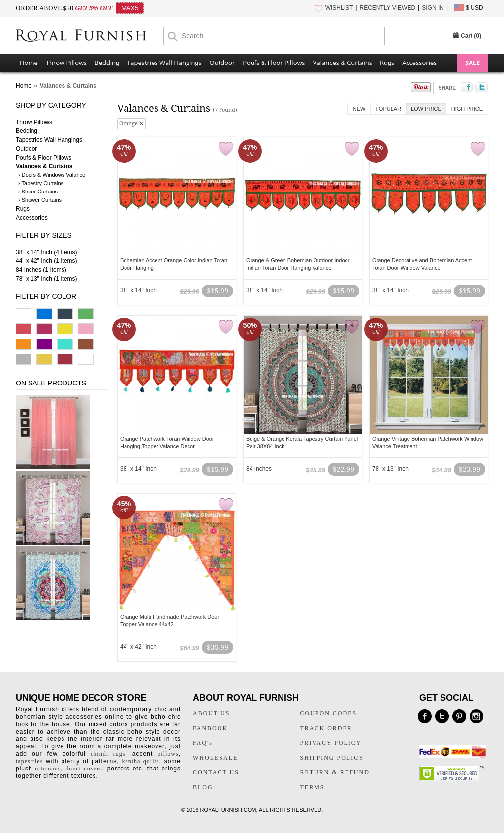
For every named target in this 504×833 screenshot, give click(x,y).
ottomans (48, 769)
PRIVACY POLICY (331, 743)
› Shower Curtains (40, 200)
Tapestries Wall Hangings (164, 63)
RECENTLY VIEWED (388, 8)
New (359, 109)
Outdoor (222, 63)
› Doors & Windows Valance (52, 175)
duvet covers (84, 769)
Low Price (426, 109)
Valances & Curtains (343, 63)
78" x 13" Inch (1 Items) (47, 279)
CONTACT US (216, 772)
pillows (168, 754)
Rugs (387, 63)
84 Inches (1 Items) (41, 270)
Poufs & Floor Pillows (274, 63)
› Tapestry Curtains (41, 183)
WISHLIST (339, 8)
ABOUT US (211, 713)
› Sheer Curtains (38, 192)
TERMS (313, 787)
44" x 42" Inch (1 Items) (47, 261)
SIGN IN (433, 8)
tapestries (29, 761)
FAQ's (203, 743)
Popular (389, 109)
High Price (467, 109)
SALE (472, 63)
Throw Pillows (66, 63)
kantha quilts (140, 761)
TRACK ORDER (326, 728)
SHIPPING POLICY (332, 758)
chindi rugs (108, 754)
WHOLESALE (215, 758)
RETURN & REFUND (335, 772)
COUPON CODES (329, 713)
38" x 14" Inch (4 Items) (47, 252)
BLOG (203, 787)
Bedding (107, 63)
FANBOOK (210, 728)
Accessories (419, 63)
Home (29, 63)
